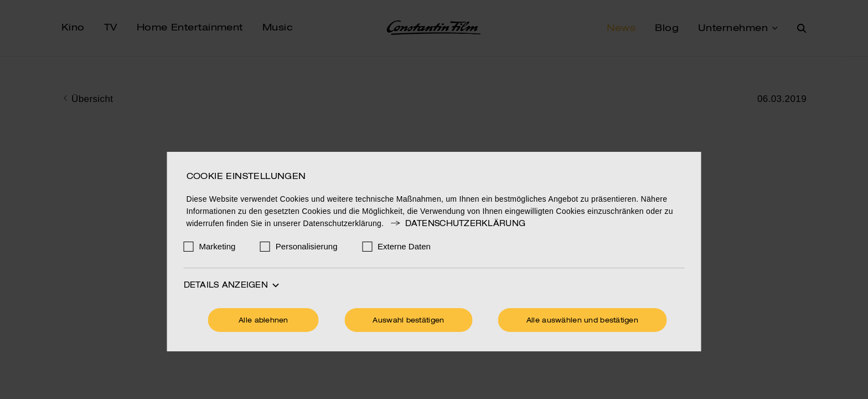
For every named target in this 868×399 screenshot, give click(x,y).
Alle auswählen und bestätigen (582, 321)
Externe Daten (404, 246)
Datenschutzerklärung (457, 224)
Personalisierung (307, 246)
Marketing (218, 246)
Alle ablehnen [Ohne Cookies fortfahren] (263, 321)
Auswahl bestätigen (408, 321)
